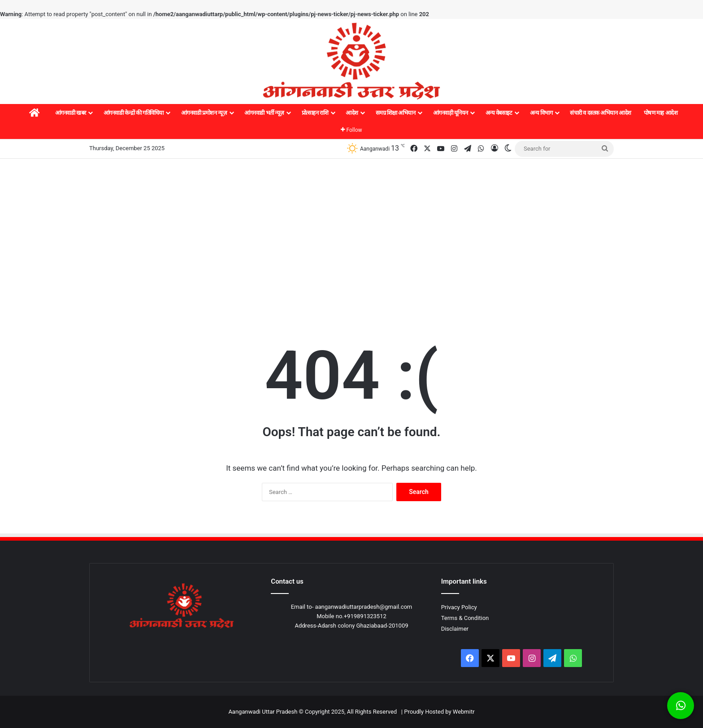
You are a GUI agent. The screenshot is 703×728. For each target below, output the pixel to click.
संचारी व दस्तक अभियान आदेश (600, 113)
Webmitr (464, 712)
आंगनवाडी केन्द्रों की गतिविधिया (134, 113)
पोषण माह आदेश (661, 113)
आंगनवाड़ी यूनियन (451, 113)
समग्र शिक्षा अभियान (396, 113)
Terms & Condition (465, 618)
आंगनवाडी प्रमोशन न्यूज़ (204, 113)
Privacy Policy (459, 607)
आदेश (352, 113)
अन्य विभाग (541, 113)
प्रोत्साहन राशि (315, 113)
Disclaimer (455, 629)
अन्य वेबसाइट (499, 113)
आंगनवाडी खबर (71, 113)
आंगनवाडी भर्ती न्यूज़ (264, 113)
